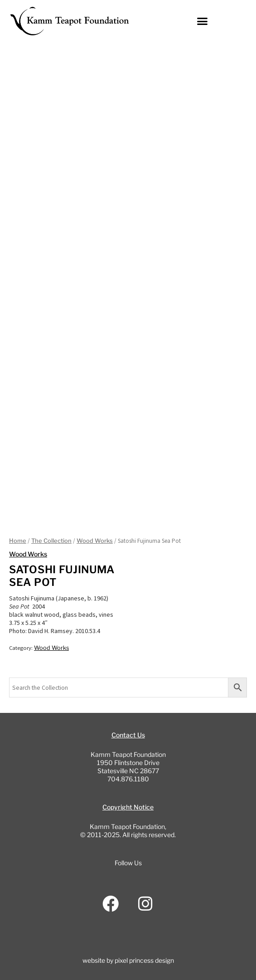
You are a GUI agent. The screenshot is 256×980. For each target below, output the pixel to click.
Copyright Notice (128, 807)
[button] (203, 21)
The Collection (51, 541)
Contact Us (128, 735)
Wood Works (95, 541)
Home (18, 541)
